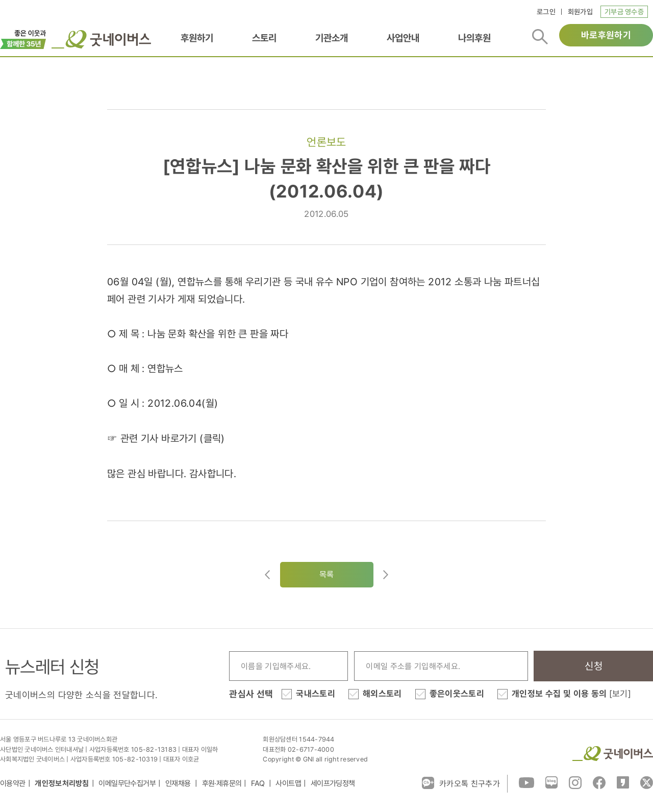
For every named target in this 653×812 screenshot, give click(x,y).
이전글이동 (267, 575)
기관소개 (332, 38)
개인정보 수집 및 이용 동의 (571, 694)
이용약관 (13, 783)
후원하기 (197, 38)
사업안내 (403, 38)
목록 (327, 574)
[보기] (620, 694)
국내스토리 (316, 694)
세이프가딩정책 (333, 783)
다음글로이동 (386, 575)
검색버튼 (540, 37)
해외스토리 (382, 694)
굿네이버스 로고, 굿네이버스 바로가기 (101, 39)
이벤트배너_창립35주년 (23, 38)
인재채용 (179, 783)
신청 (594, 666)
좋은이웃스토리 (457, 694)
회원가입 (580, 12)
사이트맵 (288, 783)
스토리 (264, 38)
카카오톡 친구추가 (461, 783)
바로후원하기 (606, 35)
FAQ (259, 783)
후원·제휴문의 (222, 783)
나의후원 (474, 38)
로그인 (546, 12)
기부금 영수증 (624, 12)
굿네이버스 (613, 754)
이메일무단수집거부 (127, 783)
